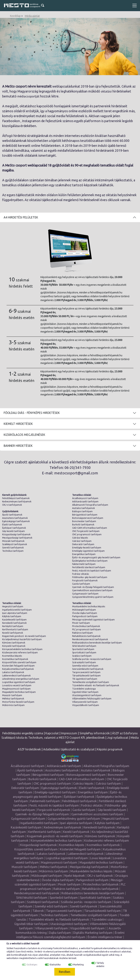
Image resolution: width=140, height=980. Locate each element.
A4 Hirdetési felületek (21, 217)
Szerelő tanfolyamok (13, 548)
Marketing (78, 965)
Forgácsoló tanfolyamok (85, 580)
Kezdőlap (15, 16)
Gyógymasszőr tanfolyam (85, 594)
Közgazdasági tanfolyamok (16, 534)
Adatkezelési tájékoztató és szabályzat (69, 749)
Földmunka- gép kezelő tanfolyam (90, 577)
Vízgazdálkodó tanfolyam (86, 705)
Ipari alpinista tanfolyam (15, 613)
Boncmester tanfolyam (84, 521)
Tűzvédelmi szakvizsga (84, 689)
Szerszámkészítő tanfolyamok (88, 669)
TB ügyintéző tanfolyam (85, 679)
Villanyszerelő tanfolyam (85, 702)
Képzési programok (110, 749)
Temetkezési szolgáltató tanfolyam (91, 682)
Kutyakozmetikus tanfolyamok (18, 669)
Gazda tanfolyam (81, 584)
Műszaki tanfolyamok (13, 541)
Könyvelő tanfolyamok (14, 646)
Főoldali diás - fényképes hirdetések (32, 413)
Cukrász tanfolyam (82, 541)
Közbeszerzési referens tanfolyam (20, 653)
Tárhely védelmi (100, 965)
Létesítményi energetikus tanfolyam (21, 679)
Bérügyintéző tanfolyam (85, 515)
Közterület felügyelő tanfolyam (18, 666)
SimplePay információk (95, 733)
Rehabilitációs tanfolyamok (86, 636)
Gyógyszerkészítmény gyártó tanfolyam (93, 597)
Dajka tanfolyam (60, 933)
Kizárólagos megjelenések (24, 435)
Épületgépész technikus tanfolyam (90, 561)
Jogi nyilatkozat (118, 738)
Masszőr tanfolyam (12, 695)
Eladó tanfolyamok (12, 525)
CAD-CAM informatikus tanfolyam (90, 528)
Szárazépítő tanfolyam (84, 662)
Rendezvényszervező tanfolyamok (90, 639)
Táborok (38, 911)
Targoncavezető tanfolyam (86, 672)
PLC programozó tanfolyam (86, 629)
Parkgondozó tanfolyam (85, 616)
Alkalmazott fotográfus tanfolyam (90, 505)
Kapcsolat (52, 733)
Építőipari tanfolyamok (14, 528)
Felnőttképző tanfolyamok (16, 498)
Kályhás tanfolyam (12, 616)
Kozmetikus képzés (12, 656)
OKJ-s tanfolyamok (12, 505)
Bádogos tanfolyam (82, 511)
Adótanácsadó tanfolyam (85, 502)
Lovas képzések (100, 858)
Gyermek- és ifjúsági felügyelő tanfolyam (93, 587)
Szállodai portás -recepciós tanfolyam (92, 659)
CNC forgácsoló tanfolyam (86, 531)
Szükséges (32, 965)
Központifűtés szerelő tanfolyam (19, 662)
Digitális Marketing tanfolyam (93, 933)
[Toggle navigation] (135, 5)
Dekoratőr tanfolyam (83, 544)
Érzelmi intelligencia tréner (105, 937)
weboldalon (13, 958)
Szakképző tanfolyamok (15, 544)
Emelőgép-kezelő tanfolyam (87, 548)
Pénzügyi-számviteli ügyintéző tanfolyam (93, 620)
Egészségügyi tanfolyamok (16, 521)
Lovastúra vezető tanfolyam (17, 685)
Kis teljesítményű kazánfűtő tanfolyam (22, 639)
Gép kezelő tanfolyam (13, 531)
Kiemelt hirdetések (18, 424)
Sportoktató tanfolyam (84, 653)
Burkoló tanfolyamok (83, 525)
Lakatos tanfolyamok (13, 672)
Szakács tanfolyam (82, 656)
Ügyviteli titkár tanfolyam (85, 692)
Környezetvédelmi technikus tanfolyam (22, 649)
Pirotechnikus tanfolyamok (86, 626)
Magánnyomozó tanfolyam (16, 689)
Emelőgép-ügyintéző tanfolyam (88, 551)
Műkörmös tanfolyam (13, 705)
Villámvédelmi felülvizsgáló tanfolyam (92, 699)
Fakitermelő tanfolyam (84, 564)
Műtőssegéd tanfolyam (84, 610)
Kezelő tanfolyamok (13, 633)
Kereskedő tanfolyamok (14, 623)
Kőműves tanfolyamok (14, 643)
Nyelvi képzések (75, 876)
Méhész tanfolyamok (13, 699)
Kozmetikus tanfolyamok (15, 659)
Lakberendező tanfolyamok (16, 676)
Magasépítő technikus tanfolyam (19, 692)
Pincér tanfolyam (81, 623)
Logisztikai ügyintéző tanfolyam (19, 682)
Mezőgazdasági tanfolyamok (17, 538)
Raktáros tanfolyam (82, 633)
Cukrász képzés (80, 538)
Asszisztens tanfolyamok (15, 518)
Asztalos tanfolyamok (83, 508)
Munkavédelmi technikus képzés (89, 606)
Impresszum (69, 733)
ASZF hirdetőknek (29, 749)
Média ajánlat (32, 16)
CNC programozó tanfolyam (87, 534)
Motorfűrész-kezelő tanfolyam (18, 702)
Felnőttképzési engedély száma (23, 733)
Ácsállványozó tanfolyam (85, 498)
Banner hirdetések (18, 446)
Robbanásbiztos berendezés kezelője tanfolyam (97, 643)
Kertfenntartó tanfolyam (15, 629)
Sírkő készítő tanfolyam (84, 646)
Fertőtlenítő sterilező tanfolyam (89, 567)
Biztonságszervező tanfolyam (88, 518)
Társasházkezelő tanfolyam (86, 676)
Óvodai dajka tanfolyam (85, 613)
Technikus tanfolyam (13, 551)
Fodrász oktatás (80, 574)
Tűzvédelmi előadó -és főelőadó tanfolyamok (96, 685)
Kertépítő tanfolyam (13, 626)
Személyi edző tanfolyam (85, 666)
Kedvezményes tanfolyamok (17, 502)
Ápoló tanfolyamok (12, 515)
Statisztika (55, 965)
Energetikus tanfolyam (84, 554)
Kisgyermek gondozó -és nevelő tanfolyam (24, 636)
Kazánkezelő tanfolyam (14, 620)
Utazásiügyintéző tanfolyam (87, 695)
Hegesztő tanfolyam (13, 606)
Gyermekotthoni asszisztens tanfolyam (92, 590)
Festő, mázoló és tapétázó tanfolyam (92, 571)
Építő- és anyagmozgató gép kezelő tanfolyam (96, 557)
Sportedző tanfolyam (83, 649)
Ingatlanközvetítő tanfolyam (17, 610)
